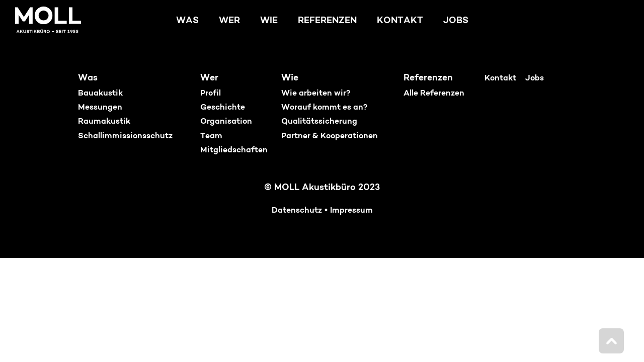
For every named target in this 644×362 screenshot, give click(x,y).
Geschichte (223, 108)
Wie (269, 21)
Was (187, 21)
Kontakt (400, 21)
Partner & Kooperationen (330, 136)
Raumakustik (104, 122)
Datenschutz (297, 211)
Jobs (456, 21)
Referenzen (327, 21)
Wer (229, 21)
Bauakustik (100, 94)
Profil (211, 94)
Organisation (226, 122)
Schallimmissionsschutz (125, 136)
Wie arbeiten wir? (316, 94)
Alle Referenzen (434, 94)
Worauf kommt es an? (324, 108)
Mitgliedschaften (234, 150)
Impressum (351, 211)
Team (211, 136)
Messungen (100, 108)
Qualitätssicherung (319, 122)
